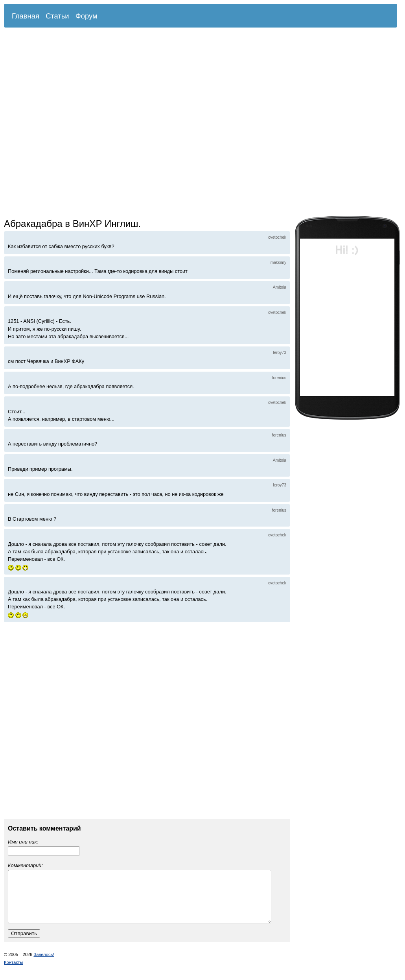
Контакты (13, 972)
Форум (87, 16)
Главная (26, 16)
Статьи (57, 16)
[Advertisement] (92, 124)
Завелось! (44, 964)
